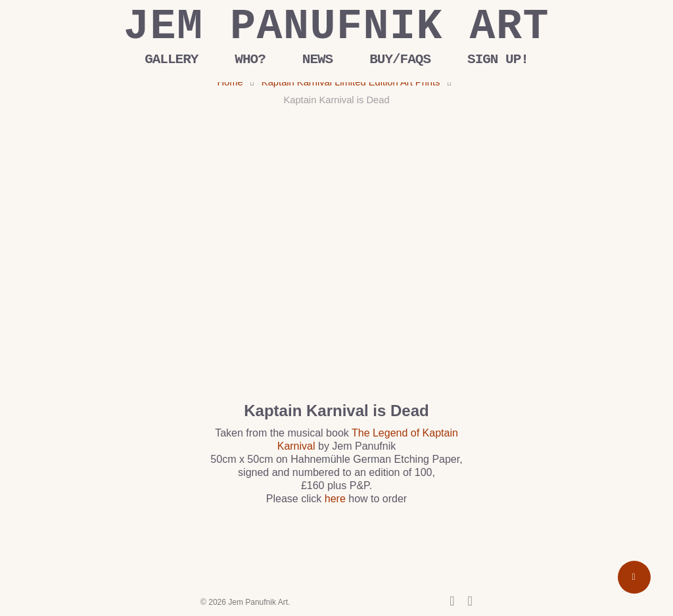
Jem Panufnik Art (336, 27)
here (335, 499)
